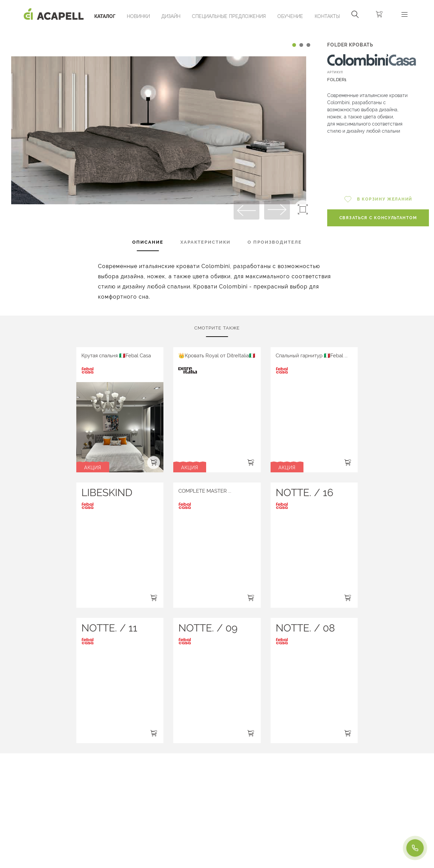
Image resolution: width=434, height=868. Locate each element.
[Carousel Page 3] (308, 45)
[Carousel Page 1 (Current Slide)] (294, 45)
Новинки (138, 16)
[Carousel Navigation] (159, 32)
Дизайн (171, 16)
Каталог (105, 16)
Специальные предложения (229, 16)
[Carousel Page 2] (301, 45)
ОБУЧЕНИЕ (290, 16)
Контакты (327, 16)
